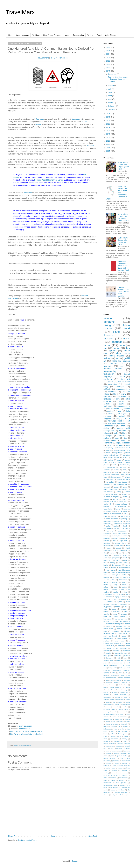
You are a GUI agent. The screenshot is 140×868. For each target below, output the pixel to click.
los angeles (117, 565)
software (107, 587)
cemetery (107, 543)
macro (126, 736)
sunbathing (118, 656)
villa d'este (121, 790)
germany (106, 712)
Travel (99, 35)
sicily (115, 585)
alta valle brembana (117, 423)
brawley (115, 599)
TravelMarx (20, 12)
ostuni (107, 751)
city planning (108, 607)
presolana (126, 577)
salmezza (107, 766)
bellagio (116, 682)
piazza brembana (109, 758)
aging (117, 597)
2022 (108, 61)
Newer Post (13, 836)
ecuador (124, 609)
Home (53, 836)
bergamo (109, 322)
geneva (106, 558)
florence (108, 335)
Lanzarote (119, 594)
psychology (116, 761)
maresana (107, 416)
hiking (107, 325)
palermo (122, 436)
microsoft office (121, 626)
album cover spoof (123, 448)
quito (116, 526)
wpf (125, 795)
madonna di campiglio (114, 624)
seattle (108, 318)
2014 (108, 127)
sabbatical (124, 489)
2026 (108, 47)
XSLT (121, 673)
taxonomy (110, 658)
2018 (108, 114)
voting (113, 795)
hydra (125, 560)
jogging (125, 727)
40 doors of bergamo (111, 497)
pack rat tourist (110, 636)
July (110, 89)
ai (127, 673)
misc (122, 366)
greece (111, 382)
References (64, 58)
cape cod (123, 541)
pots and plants (124, 382)
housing (119, 445)
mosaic (119, 629)
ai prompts (116, 536)
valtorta (113, 790)
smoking (106, 773)
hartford (127, 719)
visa (125, 438)
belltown (106, 499)
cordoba (106, 695)
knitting (112, 563)
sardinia (117, 528)
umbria (127, 492)
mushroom (109, 746)
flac (126, 553)
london (106, 565)
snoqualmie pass (121, 653)
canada (117, 487)
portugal (116, 577)
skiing (118, 418)
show (123, 426)
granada (124, 614)
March (111, 103)
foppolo (106, 614)
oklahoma (119, 748)
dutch (108, 702)
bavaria (108, 682)
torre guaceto (121, 783)
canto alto (123, 502)
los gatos (113, 736)
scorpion (116, 651)
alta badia (122, 396)
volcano (107, 433)
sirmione (114, 770)
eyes (125, 611)
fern (120, 553)
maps (105, 516)
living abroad (118, 453)
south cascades (123, 773)
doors (114, 609)
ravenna (109, 763)
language (28, 745)
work (115, 465)
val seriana (110, 482)
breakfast (124, 682)
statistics (124, 775)
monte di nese (125, 568)
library (105, 734)
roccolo (120, 646)
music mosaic (117, 356)
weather (116, 592)
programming (110, 371)
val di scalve (108, 660)
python (108, 526)
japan (105, 489)
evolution (124, 707)
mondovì (114, 516)
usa (113, 533)
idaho (116, 616)
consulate (107, 470)
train (125, 658)
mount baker (110, 570)
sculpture (107, 438)
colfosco (124, 440)
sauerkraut (123, 580)
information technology (122, 450)
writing (125, 592)
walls (116, 433)
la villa (122, 729)
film (115, 394)
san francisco (108, 492)
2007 (108, 151)
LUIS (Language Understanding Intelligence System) (117, 670)
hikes (107, 722)
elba (105, 553)
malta (105, 739)
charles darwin (110, 690)
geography (116, 558)
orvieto (128, 748)
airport (106, 675)
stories (106, 428)
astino (125, 497)
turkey (119, 492)
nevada (122, 401)
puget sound (126, 761)
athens (106, 599)
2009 (108, 144)
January (112, 109)
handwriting (118, 719)
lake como (107, 619)
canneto (127, 409)
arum (125, 536)
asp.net (119, 680)
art (117, 358)
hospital (127, 722)
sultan (105, 780)
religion (127, 477)
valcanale (120, 660)
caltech (125, 685)
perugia (116, 753)
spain (117, 438)
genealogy (107, 472)
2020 (108, 68)
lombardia (107, 399)
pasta (124, 636)
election (106, 611)
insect (108, 453)
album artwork (123, 353)
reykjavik (124, 526)
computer (114, 692)
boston (124, 499)
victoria (125, 494)
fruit (126, 709)
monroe (113, 744)
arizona (125, 597)
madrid (127, 624)
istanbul (113, 727)
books (122, 345)
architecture (113, 384)
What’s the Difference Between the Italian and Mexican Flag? (123, 266)
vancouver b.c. (117, 663)
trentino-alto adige (123, 480)
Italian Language (22, 35)
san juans (111, 580)
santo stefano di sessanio (121, 766)
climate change (123, 690)
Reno (128, 594)
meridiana (107, 741)
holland (120, 722)
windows (114, 665)
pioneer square (116, 477)
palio (120, 751)
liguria (105, 736)
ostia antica (122, 633)
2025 (108, 51)
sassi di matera (110, 768)
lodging (124, 472)
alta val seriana (113, 409)
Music (67, 35)
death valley (120, 700)
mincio (106, 744)
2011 (108, 137)
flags (114, 709)
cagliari (119, 602)
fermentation (108, 509)
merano (109, 626)
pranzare (90, 146)
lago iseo (123, 563)
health (125, 558)
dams (105, 609)
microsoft (117, 741)
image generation (112, 724)
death (128, 546)
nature (121, 404)
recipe (117, 763)
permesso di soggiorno (122, 524)
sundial (114, 590)
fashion (113, 553)
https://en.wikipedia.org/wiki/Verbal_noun (28, 731)
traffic (119, 658)
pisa (121, 758)
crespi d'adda (118, 546)
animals (107, 404)
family (125, 470)
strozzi (106, 590)
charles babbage (121, 504)
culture (106, 700)
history (108, 511)
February (112, 106)
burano (113, 685)
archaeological (109, 426)
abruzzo (109, 597)
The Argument (43, 58)
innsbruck (124, 724)
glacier (109, 445)
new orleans (115, 458)
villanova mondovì (121, 792)
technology (109, 374)
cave (105, 687)
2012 (108, 134)
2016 (108, 120)
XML (114, 673)
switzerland (110, 480)
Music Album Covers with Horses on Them (123, 241)
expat (125, 487)
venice (106, 536)
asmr (112, 680)
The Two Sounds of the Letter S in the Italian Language (123, 292)
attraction (107, 538)
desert (118, 548)
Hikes (10, 35)
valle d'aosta (123, 482)
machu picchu (125, 621)
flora (128, 348)
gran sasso (120, 714)
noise (125, 458)
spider (120, 463)
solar (116, 587)
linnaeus (106, 621)
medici (114, 568)
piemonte (108, 366)
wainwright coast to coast (119, 421)
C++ (110, 668)
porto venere (122, 638)
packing (124, 519)
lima (116, 472)
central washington (116, 687)
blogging (124, 538)
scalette (120, 768)
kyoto (115, 729)
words (120, 795)
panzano (127, 751)
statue (105, 778)
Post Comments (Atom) (27, 840)
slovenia (124, 770)
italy (105, 348)
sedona (124, 582)
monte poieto (108, 629)
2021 (108, 64)
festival (118, 509)
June (110, 92)
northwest (116, 631)
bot (114, 541)
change (128, 687)
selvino (106, 585)
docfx (128, 700)
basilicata (127, 680)
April (110, 99)
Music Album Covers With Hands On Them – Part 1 (123, 217)
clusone (106, 692)
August (111, 86)
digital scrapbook (123, 443)
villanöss (106, 795)
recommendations (123, 389)
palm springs (108, 460)
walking (107, 358)
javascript (114, 489)
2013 (108, 131)
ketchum (124, 616)
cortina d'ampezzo (120, 695)
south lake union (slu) (111, 775)
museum (109, 338)
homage (117, 560)
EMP (115, 668)
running (125, 763)
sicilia (128, 411)
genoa (115, 614)
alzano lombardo (125, 678)
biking (125, 433)
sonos (127, 418)
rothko (109, 648)
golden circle (124, 712)
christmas (124, 604)
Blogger (75, 861)
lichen (113, 734)
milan (125, 741)
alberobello (114, 675)
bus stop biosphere (120, 484)
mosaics (120, 744)
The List (54, 58)
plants (117, 332)
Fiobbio (122, 668)
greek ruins (107, 616)
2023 (108, 58)
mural (107, 345)
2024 (108, 54)
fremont (116, 348)
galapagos (108, 436)
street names (123, 778)
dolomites (112, 392)
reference (28, 193)
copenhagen (124, 692)
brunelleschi (126, 599)
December (113, 74)
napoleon (119, 746)
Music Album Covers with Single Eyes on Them (124, 166)
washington (120, 387)
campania (107, 487)
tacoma (122, 780)
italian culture (19, 745)
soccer (113, 773)
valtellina (122, 431)
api (107, 680)
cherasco (114, 604)
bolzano (106, 541)
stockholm (113, 778)
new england (125, 516)
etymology (116, 611)
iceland (110, 414)
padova (114, 751)
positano (107, 641)
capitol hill (107, 504)
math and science (121, 361)
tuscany (106, 533)
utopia (122, 785)
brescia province (110, 502)
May (110, 96)
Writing (90, 35)
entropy (117, 705)
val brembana (123, 533)
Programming (78, 35)
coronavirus (108, 443)
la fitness (124, 511)
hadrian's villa (108, 719)
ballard (106, 440)
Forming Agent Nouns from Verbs (48, 180)
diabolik (106, 506)
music (126, 338)
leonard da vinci (121, 619)
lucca (120, 736)
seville (109, 653)
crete (125, 697)
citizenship (107, 546)
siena (124, 585)
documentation (121, 506)
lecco (112, 731)
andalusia (107, 484)
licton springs (123, 734)
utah (116, 785)
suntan (113, 780)
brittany (106, 685)
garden (113, 351)
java (116, 511)
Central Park (108, 594)
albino (123, 675)
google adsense (109, 714)
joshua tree (107, 729)
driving (116, 550)
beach (115, 440)
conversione (24, 729)
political (122, 416)
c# (119, 685)
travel (118, 399)
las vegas (122, 414)
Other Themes (111, 35)
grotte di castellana (120, 717)
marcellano (114, 739)
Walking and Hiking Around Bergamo (47, 35)
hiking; (113, 722)
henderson (107, 560)
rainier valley (110, 646)
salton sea (107, 528)
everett (116, 707)
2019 (108, 71)
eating (120, 702)
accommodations (123, 406)
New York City (125, 465)
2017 (108, 117)
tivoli (122, 590)
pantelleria (118, 521)
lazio (126, 514)
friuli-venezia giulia (120, 555)
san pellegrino (121, 648)
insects (106, 727)
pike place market (119, 575)
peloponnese (108, 638)
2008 (108, 148)
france (106, 555)
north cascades (112, 519)
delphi (109, 548)
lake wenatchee (116, 514)
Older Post (93, 836)
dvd (114, 702)
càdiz (112, 700)
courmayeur (107, 697)
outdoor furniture (113, 369)
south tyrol (107, 656)
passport (108, 753)
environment (126, 705)
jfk (119, 727)
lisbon (115, 621)
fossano (120, 709)
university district (112, 494)
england (110, 411)
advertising (111, 467)
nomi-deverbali (26, 726)
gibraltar (114, 712)
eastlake (124, 550)
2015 (108, 124)
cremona (117, 697)
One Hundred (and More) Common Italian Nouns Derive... (118, 79)
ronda (128, 646)
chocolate (123, 467)
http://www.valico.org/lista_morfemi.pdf (27, 734)
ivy (104, 563)
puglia (119, 460)
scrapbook (126, 528)
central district (121, 543)
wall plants (108, 396)
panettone (107, 521)
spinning (110, 531)
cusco (125, 607)
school (122, 377)
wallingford (108, 406)
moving (128, 744)
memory (124, 739)
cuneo (116, 470)
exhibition (108, 379)
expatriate (107, 709)
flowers (108, 450)
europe (108, 707)
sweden (127, 656)
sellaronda (126, 651)
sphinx (124, 587)
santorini (107, 651)
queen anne (119, 641)
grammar (127, 509)
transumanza (108, 785)
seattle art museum (111, 582)
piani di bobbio (122, 756)
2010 (108, 141)
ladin (105, 514)
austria (116, 538)
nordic (111, 748)
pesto (112, 756)
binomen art (117, 364)
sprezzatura (122, 531)
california (107, 389)
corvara (118, 607)
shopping (107, 418)
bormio (116, 499)
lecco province (122, 731)
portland (106, 577)
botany (123, 394)
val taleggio (114, 788)
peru (119, 411)
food (127, 328)
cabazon (110, 602)
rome (113, 463)
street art (125, 379)
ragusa (127, 643)
